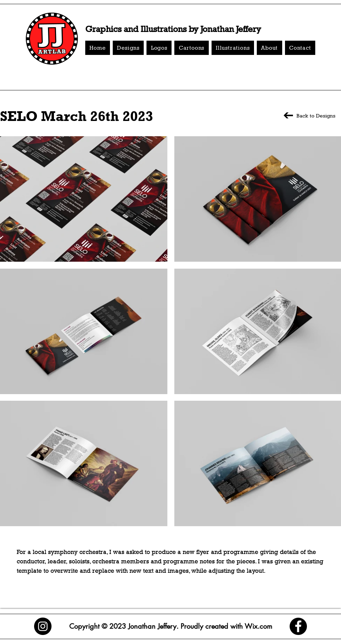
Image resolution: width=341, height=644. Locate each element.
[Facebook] (298, 626)
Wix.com (257, 626)
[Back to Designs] (309, 116)
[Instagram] (43, 626)
